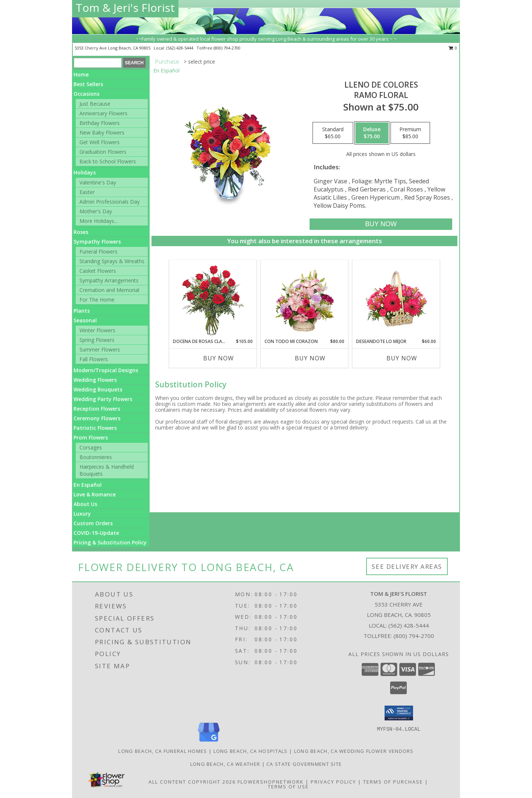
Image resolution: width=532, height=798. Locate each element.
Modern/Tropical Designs (106, 370)
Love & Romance (95, 494)
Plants (82, 311)
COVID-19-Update (96, 533)
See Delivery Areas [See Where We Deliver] (407, 566)
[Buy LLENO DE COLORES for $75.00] (381, 224)
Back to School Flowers (108, 161)
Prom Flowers (91, 437)
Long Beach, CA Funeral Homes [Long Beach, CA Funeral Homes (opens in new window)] (163, 751)
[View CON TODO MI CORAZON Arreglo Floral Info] (305, 299)
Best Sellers (88, 84)
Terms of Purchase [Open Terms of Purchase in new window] (393, 782)
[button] (399, 713)
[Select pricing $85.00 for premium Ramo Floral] (410, 133)
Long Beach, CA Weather (225, 764)
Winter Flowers (97, 330)
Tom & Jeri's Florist (125, 8)
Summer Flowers (100, 349)
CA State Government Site (304, 764)
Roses (81, 232)
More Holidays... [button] (98, 221)
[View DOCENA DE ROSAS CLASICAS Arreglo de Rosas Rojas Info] (213, 299)
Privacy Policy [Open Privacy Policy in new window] (333, 782)
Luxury (82, 514)
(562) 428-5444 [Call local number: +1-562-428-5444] (180, 48)
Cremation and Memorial (109, 290)
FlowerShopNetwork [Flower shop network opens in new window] (271, 782)
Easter (87, 192)
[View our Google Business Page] (209, 742)
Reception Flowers (97, 409)
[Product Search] (98, 63)
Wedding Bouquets (98, 389)
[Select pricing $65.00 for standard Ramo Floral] (333, 133)
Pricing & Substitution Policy (110, 542)
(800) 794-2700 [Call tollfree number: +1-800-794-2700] (227, 48)
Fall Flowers (94, 359)
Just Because (95, 104)
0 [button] (453, 48)
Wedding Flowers (95, 380)
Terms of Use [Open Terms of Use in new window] (288, 787)
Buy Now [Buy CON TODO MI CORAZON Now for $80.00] (310, 358)
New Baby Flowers (102, 133)
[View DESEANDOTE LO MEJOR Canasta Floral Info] (396, 299)
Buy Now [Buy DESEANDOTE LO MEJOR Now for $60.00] (402, 358)
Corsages (91, 447)
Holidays (85, 172)
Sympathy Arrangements (109, 280)
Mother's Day (96, 211)
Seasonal (85, 320)
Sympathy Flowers (97, 242)
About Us (85, 504)
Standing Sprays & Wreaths (112, 261)
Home (81, 74)
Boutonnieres (96, 457)
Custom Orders (93, 523)
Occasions (86, 94)
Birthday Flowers (100, 123)
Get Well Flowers (100, 142)
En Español (88, 485)
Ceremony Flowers (97, 418)
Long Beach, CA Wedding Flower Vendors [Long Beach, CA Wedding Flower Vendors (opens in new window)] (354, 751)
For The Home (97, 300)
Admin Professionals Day (110, 202)
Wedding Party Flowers (103, 399)
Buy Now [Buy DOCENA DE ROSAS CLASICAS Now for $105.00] (219, 358)
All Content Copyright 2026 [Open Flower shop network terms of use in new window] (192, 782)
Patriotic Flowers (95, 428)
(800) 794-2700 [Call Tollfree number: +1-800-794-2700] (414, 636)
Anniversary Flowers (103, 113)
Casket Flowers (98, 271)
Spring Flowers (97, 340)
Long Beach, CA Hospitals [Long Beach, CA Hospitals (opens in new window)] (251, 751)
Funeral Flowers (98, 252)
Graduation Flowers (103, 152)
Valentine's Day (98, 182)
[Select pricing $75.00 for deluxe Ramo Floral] (372, 133)
